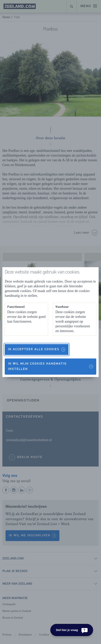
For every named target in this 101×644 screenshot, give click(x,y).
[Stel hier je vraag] (72, 630)
